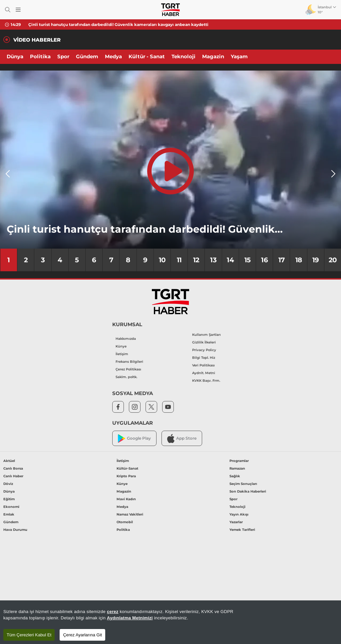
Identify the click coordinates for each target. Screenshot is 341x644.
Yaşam (239, 56)
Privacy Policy (204, 350)
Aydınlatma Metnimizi (130, 618)
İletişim (122, 354)
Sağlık (235, 476)
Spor (63, 56)
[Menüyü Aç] (18, 10)
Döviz (8, 484)
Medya (113, 56)
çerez (113, 612)
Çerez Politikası (128, 369)
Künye (121, 346)
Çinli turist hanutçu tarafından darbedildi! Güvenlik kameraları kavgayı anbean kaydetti (118, 24)
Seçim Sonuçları (243, 484)
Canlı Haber (13, 476)
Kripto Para (126, 476)
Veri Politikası (203, 365)
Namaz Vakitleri (130, 514)
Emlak (9, 514)
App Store (182, 438)
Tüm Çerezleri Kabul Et (29, 635)
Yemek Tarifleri (242, 530)
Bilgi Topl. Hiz (204, 358)
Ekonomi (11, 507)
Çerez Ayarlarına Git (82, 635)
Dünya (15, 56)
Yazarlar (236, 522)
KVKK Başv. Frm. (206, 381)
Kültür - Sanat (147, 56)
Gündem (87, 56)
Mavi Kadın (126, 499)
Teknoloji (183, 56)
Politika (40, 56)
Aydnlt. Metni (204, 373)
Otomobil (125, 522)
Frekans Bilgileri (129, 362)
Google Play (134, 438)
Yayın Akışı (239, 514)
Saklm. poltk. (126, 377)
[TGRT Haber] (170, 10)
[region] (170, 622)
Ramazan (237, 468)
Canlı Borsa (13, 468)
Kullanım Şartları (206, 335)
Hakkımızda (126, 339)
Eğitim (9, 499)
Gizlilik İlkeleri (204, 342)
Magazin (213, 56)
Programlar (239, 461)
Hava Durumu (15, 530)
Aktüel (9, 461)
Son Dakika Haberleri (248, 491)
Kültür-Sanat (127, 468)
